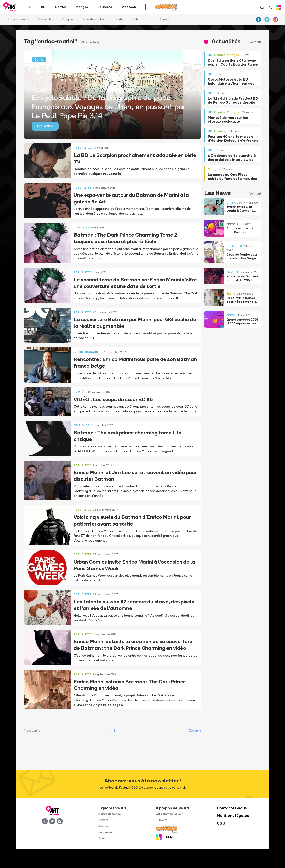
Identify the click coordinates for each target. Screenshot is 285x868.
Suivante (195, 731)
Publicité (162, 820)
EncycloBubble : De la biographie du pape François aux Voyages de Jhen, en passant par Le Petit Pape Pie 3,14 (108, 107)
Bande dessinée (110, 814)
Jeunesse (105, 833)
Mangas (104, 826)
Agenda (165, 20)
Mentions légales (233, 816)
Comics (104, 820)
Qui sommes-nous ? (169, 814)
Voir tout (255, 42)
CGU (221, 824)
